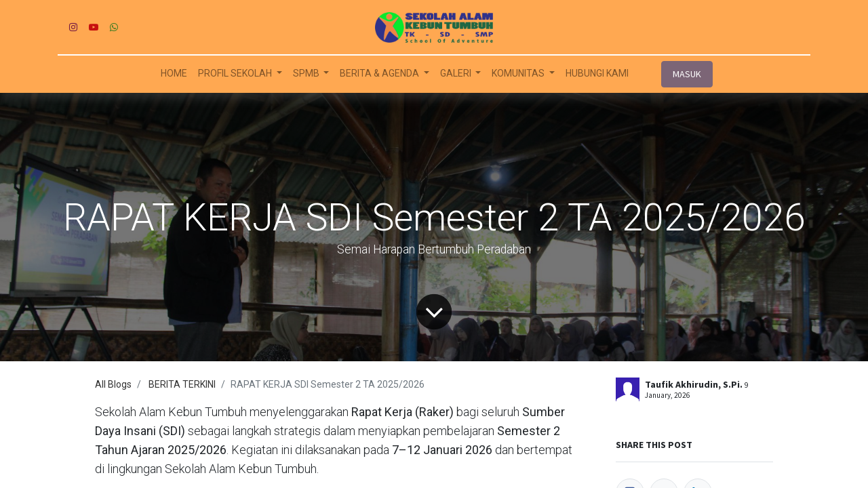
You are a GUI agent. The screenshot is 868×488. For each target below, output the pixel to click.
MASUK (687, 74)
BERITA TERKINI (182, 384)
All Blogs (113, 384)
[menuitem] (174, 74)
